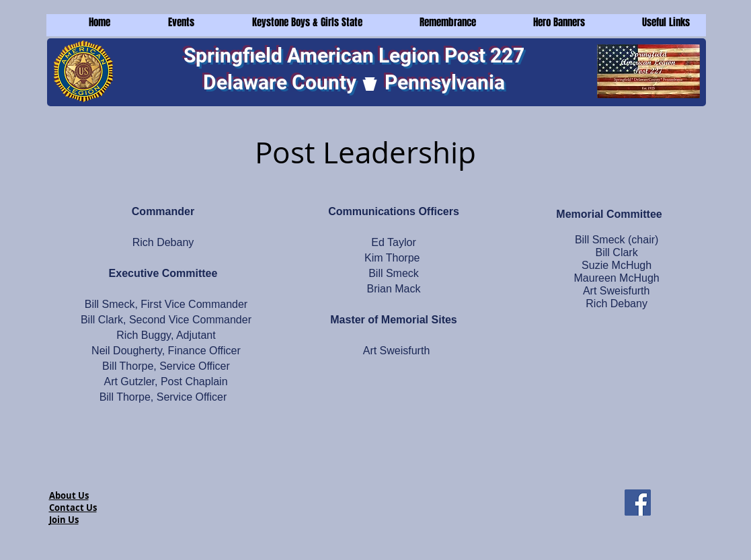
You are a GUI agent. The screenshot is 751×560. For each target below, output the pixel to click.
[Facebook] (638, 503)
